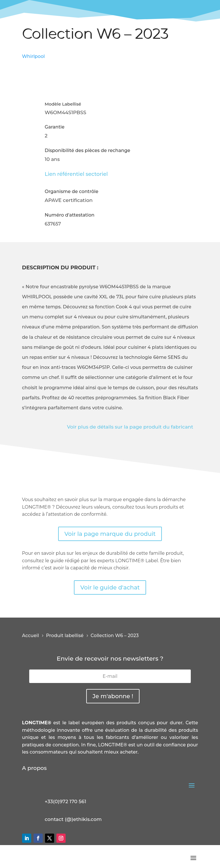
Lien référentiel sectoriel (76, 174)
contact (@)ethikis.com (73, 819)
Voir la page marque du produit (110, 534)
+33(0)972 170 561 (65, 801)
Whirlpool (34, 56)
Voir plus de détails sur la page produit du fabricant (130, 427)
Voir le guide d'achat (110, 587)
